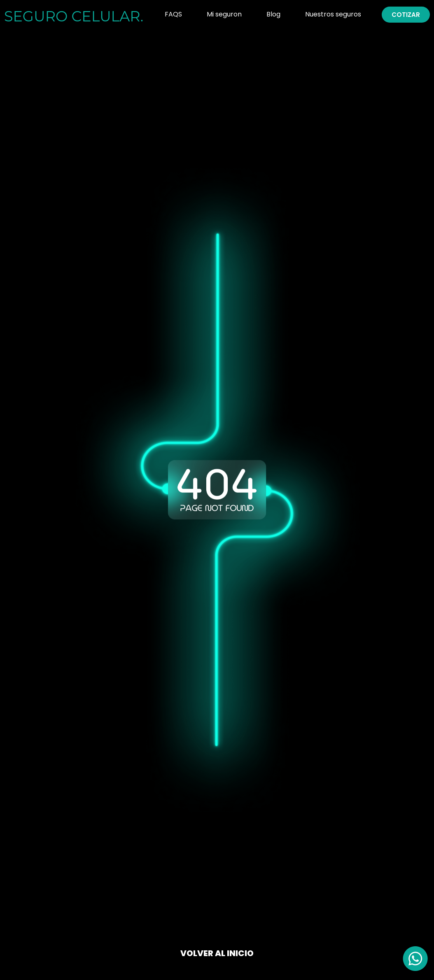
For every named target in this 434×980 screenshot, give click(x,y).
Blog (273, 14)
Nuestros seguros (333, 14)
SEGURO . (74, 16)
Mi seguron (224, 14)
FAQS (173, 14)
